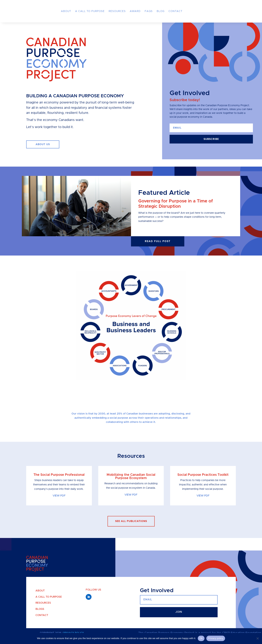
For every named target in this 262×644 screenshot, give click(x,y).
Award (135, 11)
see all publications (131, 527)
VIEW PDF (59, 502)
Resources (117, 11)
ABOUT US (43, 150)
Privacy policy (216, 638)
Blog (161, 11)
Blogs (40, 615)
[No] (257, 638)
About (66, 11)
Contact (175, 11)
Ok (201, 638)
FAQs (149, 11)
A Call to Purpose (90, 11)
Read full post (158, 247)
